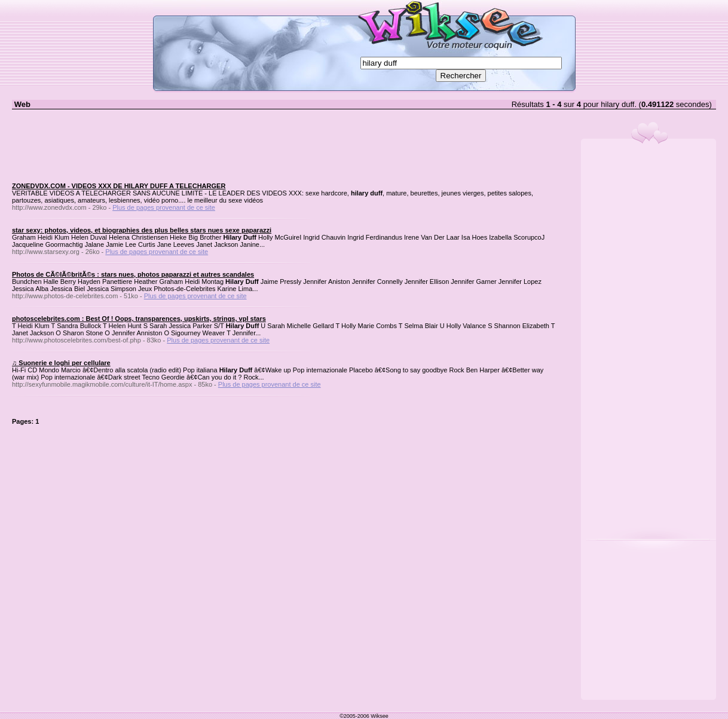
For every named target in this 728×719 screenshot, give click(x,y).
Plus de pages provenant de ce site (164, 207)
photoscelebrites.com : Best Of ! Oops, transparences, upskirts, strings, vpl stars (139, 319)
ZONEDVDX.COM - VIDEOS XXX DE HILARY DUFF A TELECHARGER (119, 186)
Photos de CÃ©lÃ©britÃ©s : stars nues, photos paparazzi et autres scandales (133, 274)
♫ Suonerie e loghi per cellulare (61, 363)
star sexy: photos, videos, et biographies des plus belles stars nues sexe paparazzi (142, 230)
